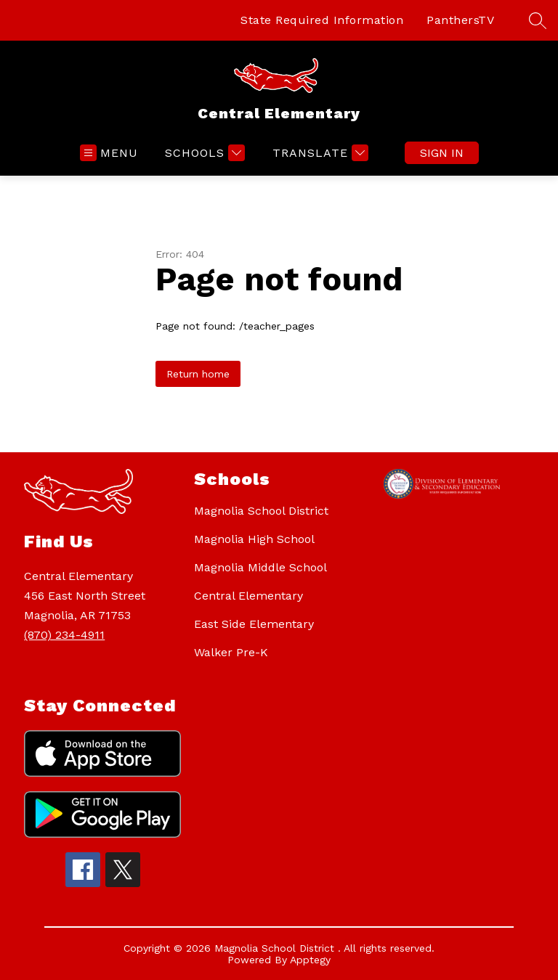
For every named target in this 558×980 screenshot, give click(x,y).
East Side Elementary (254, 624)
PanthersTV (460, 20)
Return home (198, 374)
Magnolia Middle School (260, 567)
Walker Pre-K (231, 652)
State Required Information (322, 20)
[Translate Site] (319, 153)
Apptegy (310, 960)
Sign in (442, 153)
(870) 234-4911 (64, 635)
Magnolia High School (254, 539)
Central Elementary (248, 596)
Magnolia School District (261, 511)
